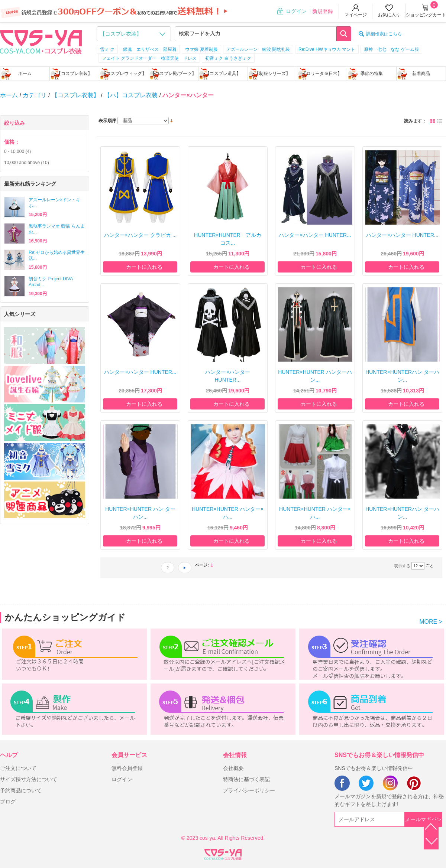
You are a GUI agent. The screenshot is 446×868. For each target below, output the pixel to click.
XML (223, 853)
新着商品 (421, 74)
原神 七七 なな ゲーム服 (391, 49)
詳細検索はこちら (384, 34)
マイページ (356, 15)
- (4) (17, 151)
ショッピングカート (426, 15)
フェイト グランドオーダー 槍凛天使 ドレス (149, 58)
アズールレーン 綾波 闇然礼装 (258, 49)
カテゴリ (35, 95)
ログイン (296, 11)
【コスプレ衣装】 (74, 74)
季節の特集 (372, 74)
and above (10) (27, 163)
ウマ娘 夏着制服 (201, 49)
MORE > (431, 622)
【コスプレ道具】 (223, 74)
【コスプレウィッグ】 (124, 74)
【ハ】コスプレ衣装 (131, 95)
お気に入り (389, 15)
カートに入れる (144, 267)
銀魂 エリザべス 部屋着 (150, 49)
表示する (402, 566)
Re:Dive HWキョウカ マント (327, 49)
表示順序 (107, 121)
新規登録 (323, 11)
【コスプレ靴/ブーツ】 (173, 74)
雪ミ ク (107, 49)
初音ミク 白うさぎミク (228, 58)
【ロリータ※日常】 (322, 74)
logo (41, 41)
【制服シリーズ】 (272, 74)
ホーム (25, 74)
